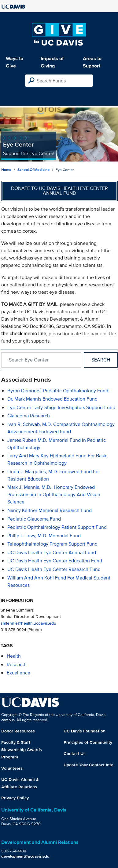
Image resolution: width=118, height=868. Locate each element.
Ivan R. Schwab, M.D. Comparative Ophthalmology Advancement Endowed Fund (61, 428)
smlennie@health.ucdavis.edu (28, 623)
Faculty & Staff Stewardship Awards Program (22, 750)
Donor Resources (18, 731)
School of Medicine (33, 170)
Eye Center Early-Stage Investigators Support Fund (61, 407)
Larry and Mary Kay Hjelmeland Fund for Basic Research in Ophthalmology (57, 459)
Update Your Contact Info (88, 765)
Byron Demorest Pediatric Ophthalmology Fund (58, 391)
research (17, 665)
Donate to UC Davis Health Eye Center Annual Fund (59, 191)
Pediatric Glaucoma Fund (34, 519)
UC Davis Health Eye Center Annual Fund (52, 552)
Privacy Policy (15, 798)
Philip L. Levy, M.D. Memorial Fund (44, 536)
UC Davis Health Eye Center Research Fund (54, 569)
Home (6, 170)
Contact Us (75, 754)
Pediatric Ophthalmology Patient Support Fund (57, 527)
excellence (18, 673)
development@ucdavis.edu (25, 856)
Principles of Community (88, 742)
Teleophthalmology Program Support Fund (52, 544)
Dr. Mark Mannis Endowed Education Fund (52, 399)
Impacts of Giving (52, 62)
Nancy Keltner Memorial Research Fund (50, 510)
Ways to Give (15, 62)
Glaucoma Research (29, 416)
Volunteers (12, 768)
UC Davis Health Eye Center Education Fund (55, 561)
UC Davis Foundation (85, 731)
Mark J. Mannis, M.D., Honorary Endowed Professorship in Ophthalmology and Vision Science (54, 494)
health (14, 656)
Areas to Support (92, 62)
